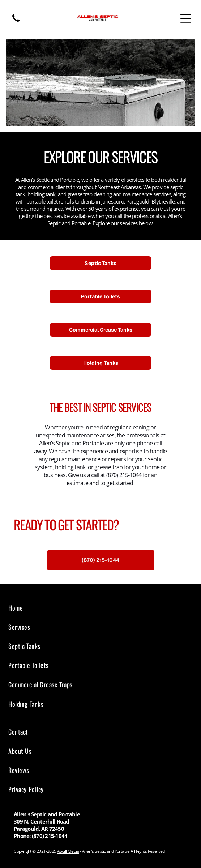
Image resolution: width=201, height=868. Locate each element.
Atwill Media (68, 851)
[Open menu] (186, 18)
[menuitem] (100, 608)
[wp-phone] (16, 22)
